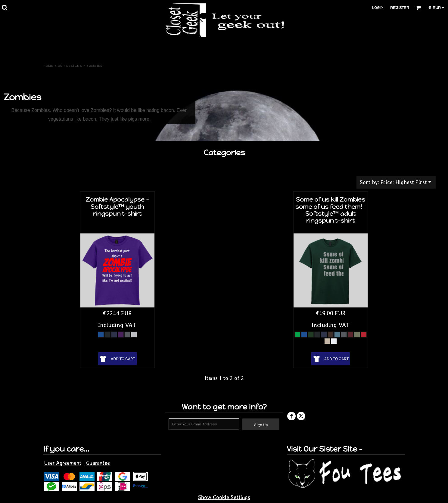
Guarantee (98, 463)
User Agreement (63, 463)
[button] (5, 8)
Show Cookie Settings (224, 497)
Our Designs (70, 66)
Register (400, 8)
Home (48, 66)
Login (378, 8)
